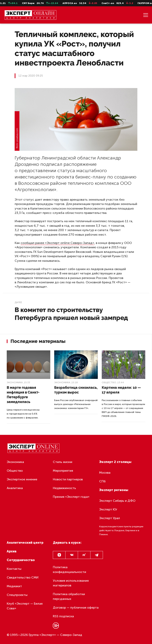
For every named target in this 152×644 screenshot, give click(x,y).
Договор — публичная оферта (76, 607)
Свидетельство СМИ (23, 577)
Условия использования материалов (71, 583)
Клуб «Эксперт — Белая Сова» (25, 606)
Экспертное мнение (22, 479)
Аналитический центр (25, 543)
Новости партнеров (68, 479)
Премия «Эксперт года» (71, 497)
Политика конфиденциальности (69, 570)
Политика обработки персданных (69, 596)
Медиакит (14, 586)
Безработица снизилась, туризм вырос (76, 390)
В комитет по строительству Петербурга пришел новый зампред (71, 314)
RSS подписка (63, 616)
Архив (12, 551)
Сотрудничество (21, 560)
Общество (109, 382)
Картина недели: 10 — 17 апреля (121, 390)
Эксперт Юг (108, 509)
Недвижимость (64, 488)
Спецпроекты (17, 595)
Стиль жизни (63, 462)
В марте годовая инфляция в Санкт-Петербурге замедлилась (23, 395)
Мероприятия (63, 471)
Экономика (15, 382)
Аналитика (15, 488)
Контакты (14, 569)
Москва (105, 473)
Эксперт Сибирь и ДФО (117, 501)
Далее (18, 302)
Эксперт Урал (110, 518)
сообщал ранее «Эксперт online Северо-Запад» (57, 243)
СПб (102, 481)
